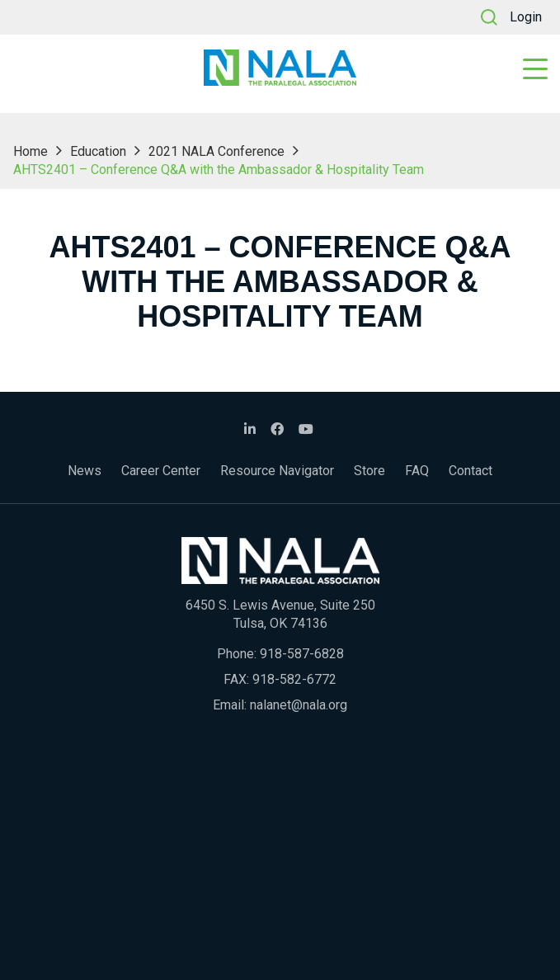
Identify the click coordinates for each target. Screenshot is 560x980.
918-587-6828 (302, 654)
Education (98, 151)
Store (369, 471)
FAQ (417, 471)
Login (526, 17)
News (85, 471)
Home (31, 151)
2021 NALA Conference (216, 151)
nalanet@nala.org (299, 705)
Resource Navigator (277, 471)
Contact (471, 471)
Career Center (161, 471)
